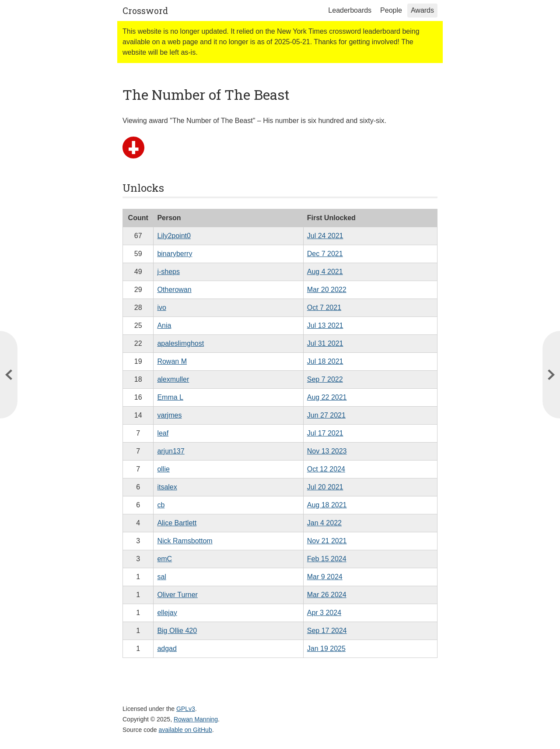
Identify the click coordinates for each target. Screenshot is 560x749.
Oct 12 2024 (326, 469)
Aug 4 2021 (325, 272)
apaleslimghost (180, 343)
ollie (163, 469)
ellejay (167, 613)
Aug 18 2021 (327, 505)
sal (161, 577)
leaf (163, 433)
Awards (422, 10)
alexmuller (173, 379)
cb (161, 505)
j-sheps (168, 272)
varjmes (169, 415)
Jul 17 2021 (325, 433)
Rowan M (172, 361)
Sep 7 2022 (325, 379)
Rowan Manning (196, 719)
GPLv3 (186, 709)
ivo (161, 308)
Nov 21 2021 (327, 541)
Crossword (145, 11)
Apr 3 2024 (324, 613)
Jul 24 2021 (325, 236)
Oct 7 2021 (324, 308)
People (391, 10)
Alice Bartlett (177, 523)
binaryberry (175, 254)
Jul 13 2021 (325, 325)
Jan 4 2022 (324, 523)
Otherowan (174, 290)
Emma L (170, 397)
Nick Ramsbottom (185, 541)
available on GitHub (185, 730)
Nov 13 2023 (327, 451)
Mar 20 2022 (327, 290)
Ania (164, 325)
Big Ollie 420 (177, 631)
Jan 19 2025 (326, 649)
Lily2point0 (174, 236)
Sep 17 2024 (327, 631)
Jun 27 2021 (326, 415)
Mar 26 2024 (327, 595)
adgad (167, 649)
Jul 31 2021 (325, 343)
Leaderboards (350, 10)
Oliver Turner (177, 595)
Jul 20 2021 (325, 487)
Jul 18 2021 (325, 361)
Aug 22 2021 (327, 397)
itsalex (167, 487)
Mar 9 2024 (325, 577)
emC (164, 559)
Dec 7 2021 (325, 254)
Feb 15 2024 (327, 559)
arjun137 (171, 451)
